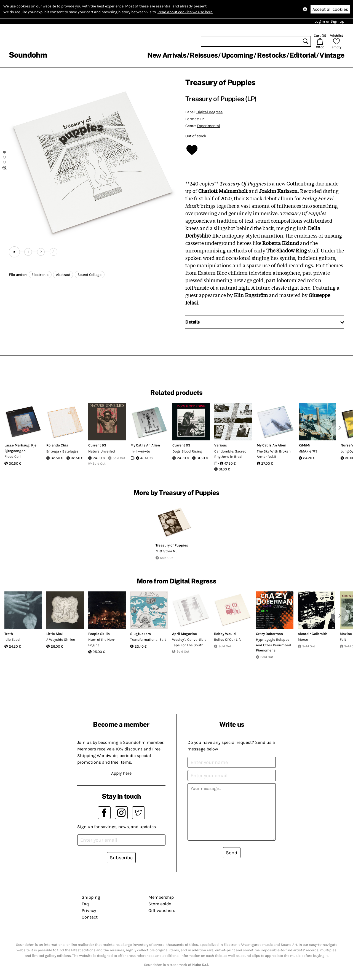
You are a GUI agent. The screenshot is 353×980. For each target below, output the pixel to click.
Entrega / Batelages (62, 451)
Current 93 (97, 445)
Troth (9, 634)
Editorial (303, 55)
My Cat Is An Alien (145, 445)
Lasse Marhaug (17, 445)
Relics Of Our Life (228, 640)
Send (232, 853)
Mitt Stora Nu (167, 551)
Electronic (40, 275)
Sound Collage (89, 275)
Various (221, 445)
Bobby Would (225, 634)
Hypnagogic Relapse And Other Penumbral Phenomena (274, 645)
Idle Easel (12, 640)
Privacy (89, 910)
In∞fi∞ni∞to (140, 451)
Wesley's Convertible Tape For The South (189, 642)
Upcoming (237, 55)
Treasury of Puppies (220, 82)
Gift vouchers (162, 910)
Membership (161, 897)
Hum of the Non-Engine (102, 642)
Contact (90, 917)
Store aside (160, 904)
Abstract (63, 275)
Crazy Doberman (269, 634)
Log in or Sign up (329, 21)
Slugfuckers (141, 634)
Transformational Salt (148, 640)
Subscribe (121, 858)
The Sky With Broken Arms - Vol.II (274, 454)
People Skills (99, 634)
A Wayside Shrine (61, 640)
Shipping (91, 897)
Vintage (332, 55)
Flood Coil (13, 457)
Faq (85, 904)
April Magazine (184, 634)
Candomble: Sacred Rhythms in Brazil (230, 454)
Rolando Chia (57, 445)
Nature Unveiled (102, 451)
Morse (303, 640)
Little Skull (55, 634)
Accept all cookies (330, 9)
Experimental (208, 126)
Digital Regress (209, 112)
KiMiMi (304, 445)
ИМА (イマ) (308, 451)
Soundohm (28, 55)
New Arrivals (167, 55)
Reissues (204, 55)
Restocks (272, 55)
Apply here (121, 773)
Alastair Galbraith (313, 634)
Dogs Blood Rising (187, 451)
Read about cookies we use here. (185, 12)
